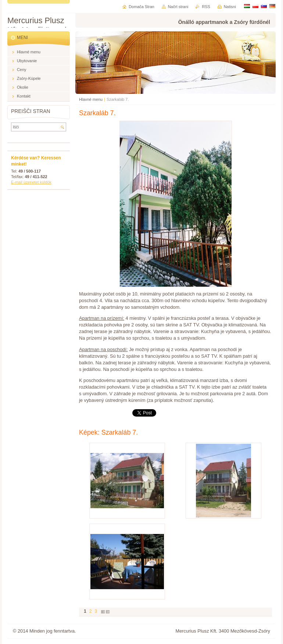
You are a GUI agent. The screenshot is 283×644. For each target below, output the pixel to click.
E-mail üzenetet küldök (31, 182)
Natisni (230, 7)
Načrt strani (178, 7)
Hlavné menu (91, 99)
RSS (206, 7)
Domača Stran (141, 7)
